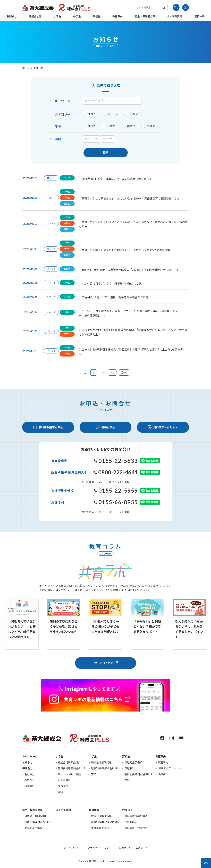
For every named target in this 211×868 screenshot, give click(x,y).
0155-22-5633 (116, 461)
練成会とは (35, 16)
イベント (135, 114)
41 (113, 373)
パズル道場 (64, 780)
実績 (60, 792)
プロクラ (63, 786)
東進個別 (130, 768)
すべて (92, 114)
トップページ (30, 756)
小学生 (57, 16)
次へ (124, 373)
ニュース (113, 114)
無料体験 (199, 16)
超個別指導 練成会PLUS (72, 768)
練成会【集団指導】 (69, 762)
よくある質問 (175, 16)
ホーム (26, 68)
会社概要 (30, 774)
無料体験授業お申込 (136, 816)
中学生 (77, 16)
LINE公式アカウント (170, 768)
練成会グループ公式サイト (133, 848)
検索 (106, 152)
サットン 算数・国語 (70, 774)
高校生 (97, 16)
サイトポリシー (72, 848)
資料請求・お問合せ (136, 828)
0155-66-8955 (116, 502)
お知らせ (12, 16)
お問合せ (127, 810)
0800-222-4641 (116, 472)
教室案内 (117, 16)
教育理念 (30, 780)
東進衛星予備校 (133, 762)
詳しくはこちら (104, 663)
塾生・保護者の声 (145, 16)
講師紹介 (163, 774)
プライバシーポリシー (100, 848)
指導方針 (30, 786)
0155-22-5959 (116, 490)
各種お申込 (131, 822)
